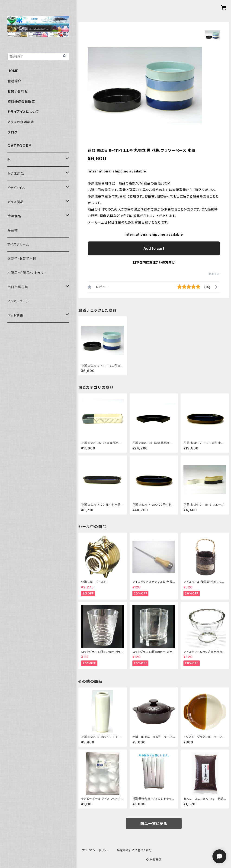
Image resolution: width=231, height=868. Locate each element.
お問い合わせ (18, 91)
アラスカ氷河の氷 (21, 122)
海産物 (13, 230)
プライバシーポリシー (96, 850)
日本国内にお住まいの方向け (154, 262)
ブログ (12, 132)
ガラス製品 (16, 202)
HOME (13, 71)
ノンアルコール (18, 301)
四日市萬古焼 (18, 287)
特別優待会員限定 (21, 101)
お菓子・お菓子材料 (22, 259)
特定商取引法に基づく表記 (134, 850)
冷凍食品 (14, 216)
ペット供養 (15, 315)
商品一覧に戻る (154, 824)
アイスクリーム (18, 244)
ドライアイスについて (23, 112)
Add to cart (154, 248)
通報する (214, 274)
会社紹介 (14, 81)
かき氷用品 (16, 173)
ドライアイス (16, 188)
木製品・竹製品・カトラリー (27, 273)
